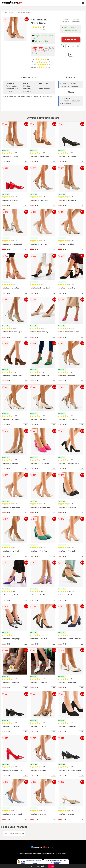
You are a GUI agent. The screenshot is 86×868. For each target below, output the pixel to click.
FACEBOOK (37, 847)
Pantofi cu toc (9, 13)
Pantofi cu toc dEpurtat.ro (25, 13)
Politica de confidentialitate (44, 854)
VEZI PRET (71, 39)
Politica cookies (62, 854)
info (26, 161)
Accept (51, 866)
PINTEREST (48, 847)
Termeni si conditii (25, 854)
